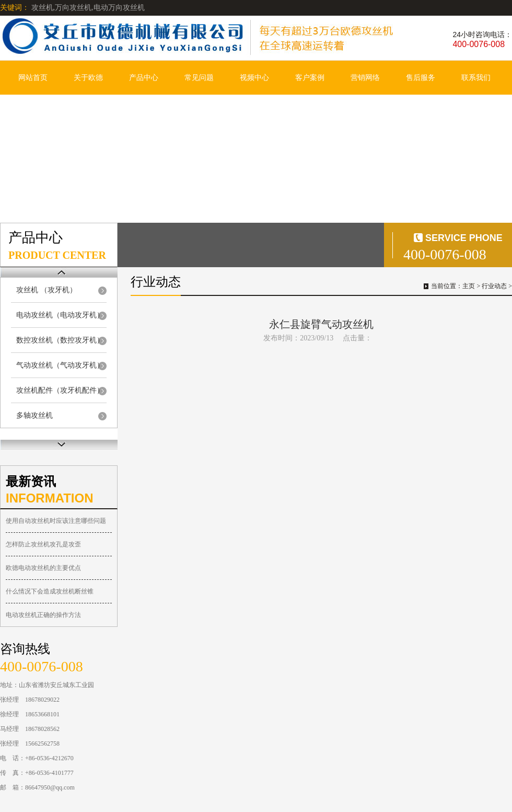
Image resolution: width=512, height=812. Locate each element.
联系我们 (476, 78)
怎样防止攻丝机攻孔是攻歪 (43, 544)
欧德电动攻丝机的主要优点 (43, 568)
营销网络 (365, 78)
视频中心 (254, 78)
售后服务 (421, 78)
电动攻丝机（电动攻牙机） (60, 315)
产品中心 (144, 78)
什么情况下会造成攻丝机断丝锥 (50, 591)
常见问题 (199, 78)
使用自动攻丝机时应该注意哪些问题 (56, 521)
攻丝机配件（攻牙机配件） (60, 390)
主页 (469, 286)
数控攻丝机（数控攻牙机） (60, 340)
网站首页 (33, 78)
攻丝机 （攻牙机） (46, 290)
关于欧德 (88, 78)
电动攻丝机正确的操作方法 (43, 615)
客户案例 (310, 78)
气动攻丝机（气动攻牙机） (60, 365)
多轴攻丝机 (34, 415)
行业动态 (494, 286)
